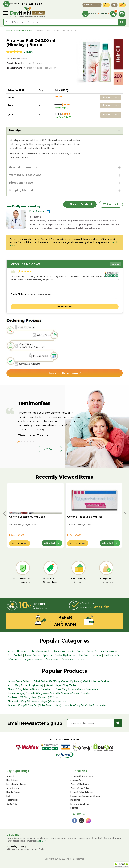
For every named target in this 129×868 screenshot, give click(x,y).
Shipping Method (21, 190)
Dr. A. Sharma (37, 211)
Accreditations (13, 788)
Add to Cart (111, 98)
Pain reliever (52, 659)
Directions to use (21, 183)
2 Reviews (29, 52)
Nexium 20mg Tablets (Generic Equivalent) (30, 690)
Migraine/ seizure (34, 659)
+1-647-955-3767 (30, 4)
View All (116, 264)
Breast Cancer (33, 655)
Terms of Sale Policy (80, 788)
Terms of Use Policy (80, 784)
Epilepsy (47, 655)
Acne (11, 651)
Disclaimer (75, 800)
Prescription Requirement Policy (85, 796)
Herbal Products (24, 31)
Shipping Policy (77, 781)
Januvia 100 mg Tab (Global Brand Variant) (86, 706)
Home (9, 31)
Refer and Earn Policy (80, 804)
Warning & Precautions (25, 175)
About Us (11, 777)
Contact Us (12, 804)
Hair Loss (96, 655)
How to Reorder (14, 792)
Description (17, 130)
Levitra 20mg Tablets (19, 682)
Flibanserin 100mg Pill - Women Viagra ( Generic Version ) (38, 701)
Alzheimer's (23, 651)
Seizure (80, 659)
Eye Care (84, 655)
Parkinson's (67, 659)
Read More (41, 841)
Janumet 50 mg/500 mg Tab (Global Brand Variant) (35, 706)
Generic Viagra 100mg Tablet (61, 686)
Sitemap (74, 808)
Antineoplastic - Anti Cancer (69, 651)
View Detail (17, 543)
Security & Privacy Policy (82, 777)
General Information (23, 167)
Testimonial (12, 800)
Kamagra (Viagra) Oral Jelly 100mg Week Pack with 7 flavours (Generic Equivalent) (50, 693)
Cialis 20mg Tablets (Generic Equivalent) (77, 690)
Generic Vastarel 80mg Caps (27, 517)
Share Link (111, 204)
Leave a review (65, 307)
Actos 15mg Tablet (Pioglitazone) (26, 686)
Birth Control (15, 655)
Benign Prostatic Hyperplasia (102, 651)
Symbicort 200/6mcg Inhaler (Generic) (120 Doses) (34, 697)
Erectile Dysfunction (66, 655)
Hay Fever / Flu (112, 655)
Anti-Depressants (41, 651)
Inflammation (15, 659)
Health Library (13, 781)
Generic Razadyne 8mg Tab (85, 517)
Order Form (63, 373)
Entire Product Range (16, 784)
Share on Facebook (80, 204)
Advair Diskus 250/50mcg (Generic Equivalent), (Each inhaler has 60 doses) (73, 682)
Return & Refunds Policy (82, 792)
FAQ (8, 796)
